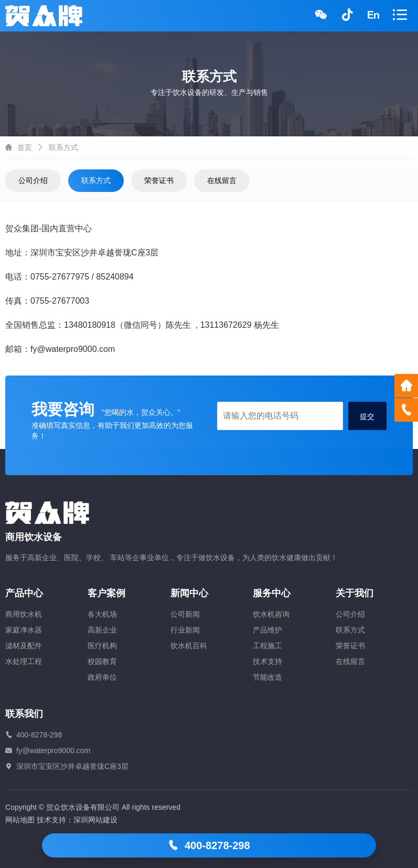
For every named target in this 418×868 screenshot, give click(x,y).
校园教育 (102, 661)
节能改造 (267, 677)
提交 (367, 416)
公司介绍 (33, 180)
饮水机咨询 (271, 614)
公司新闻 (185, 614)
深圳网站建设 (95, 820)
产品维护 (267, 630)
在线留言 (222, 180)
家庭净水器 (24, 630)
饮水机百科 (189, 646)
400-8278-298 (209, 845)
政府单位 (102, 677)
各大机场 (102, 614)
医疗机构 (102, 646)
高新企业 (102, 630)
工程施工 (267, 646)
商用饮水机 (24, 614)
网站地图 (20, 820)
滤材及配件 (24, 646)
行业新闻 (185, 630)
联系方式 (96, 180)
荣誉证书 (159, 180)
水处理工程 (24, 661)
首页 (25, 147)
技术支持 (267, 661)
